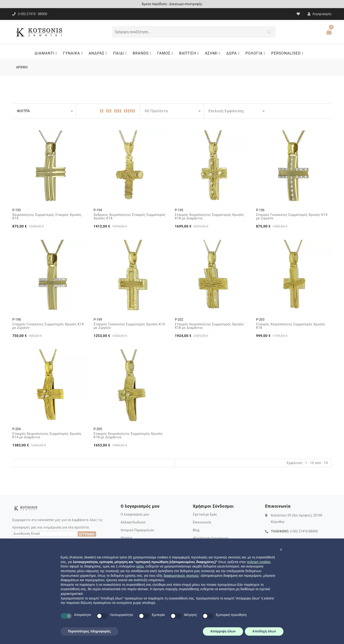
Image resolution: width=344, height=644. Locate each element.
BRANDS (143, 53)
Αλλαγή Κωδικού (133, 522)
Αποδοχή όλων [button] (264, 631)
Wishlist (126, 538)
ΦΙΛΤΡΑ (23, 111)
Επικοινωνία (202, 522)
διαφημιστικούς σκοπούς (181, 576)
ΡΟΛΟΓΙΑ (257, 53)
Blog (196, 530)
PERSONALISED (289, 53)
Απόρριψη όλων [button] (223, 631)
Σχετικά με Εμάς (205, 514)
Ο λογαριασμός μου (135, 514)
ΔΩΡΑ (234, 53)
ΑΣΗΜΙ (214, 53)
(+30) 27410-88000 (304, 531)
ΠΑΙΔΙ (121, 53)
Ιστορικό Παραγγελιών (138, 530)
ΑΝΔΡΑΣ (99, 53)
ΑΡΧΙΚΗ (22, 67)
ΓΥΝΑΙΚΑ (74, 53)
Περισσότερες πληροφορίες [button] (89, 631)
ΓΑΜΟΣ (166, 53)
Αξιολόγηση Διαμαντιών (211, 538)
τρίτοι (140, 566)
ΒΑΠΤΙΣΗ (190, 53)
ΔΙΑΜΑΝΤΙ (47, 53)
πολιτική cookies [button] (259, 562)
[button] (281, 550)
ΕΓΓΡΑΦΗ (87, 534)
